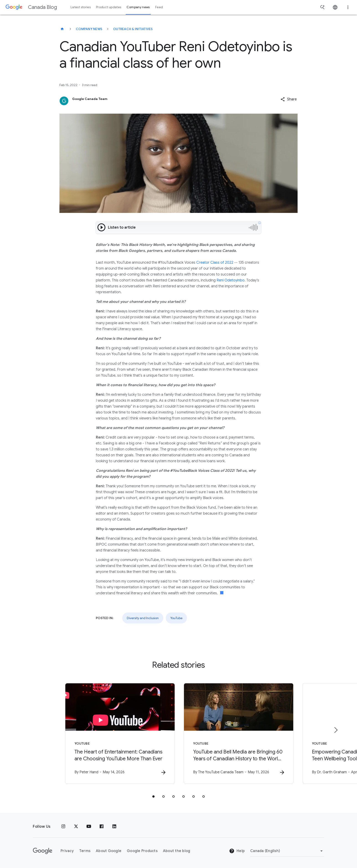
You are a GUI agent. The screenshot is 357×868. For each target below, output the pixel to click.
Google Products (142, 851)
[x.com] (76, 827)
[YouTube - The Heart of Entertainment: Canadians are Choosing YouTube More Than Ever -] (119, 733)
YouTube (176, 618)
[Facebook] (102, 827)
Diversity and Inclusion (143, 618)
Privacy (67, 851)
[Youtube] (89, 827)
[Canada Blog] (62, 29)
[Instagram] (63, 827)
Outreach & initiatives (133, 29)
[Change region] (287, 851)
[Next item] (336, 730)
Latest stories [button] (81, 7)
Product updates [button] (109, 7)
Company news (89, 29)
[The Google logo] (43, 851)
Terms (85, 851)
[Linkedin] (114, 827)
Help (237, 851)
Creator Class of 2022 (215, 263)
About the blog (177, 851)
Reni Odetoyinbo (231, 280)
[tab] (153, 797)
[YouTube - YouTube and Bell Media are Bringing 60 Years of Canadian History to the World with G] (238, 733)
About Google (109, 851)
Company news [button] (138, 7)
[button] (289, 99)
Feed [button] (159, 7)
